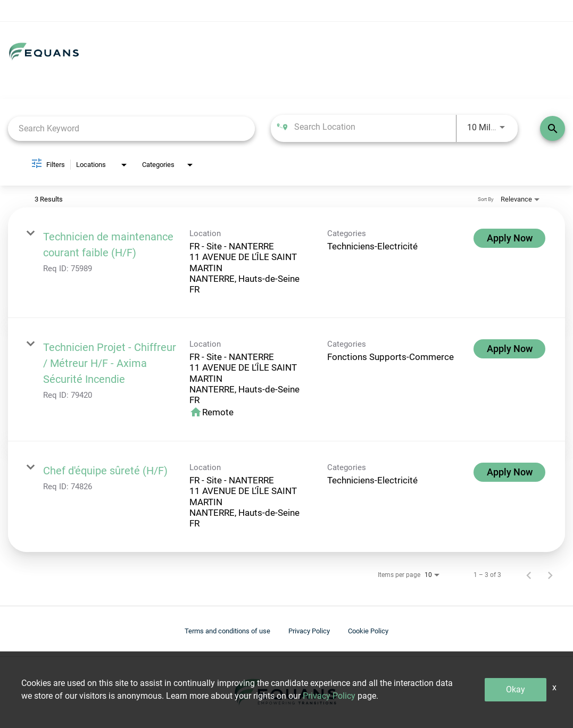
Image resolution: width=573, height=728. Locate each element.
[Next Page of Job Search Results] (550, 575)
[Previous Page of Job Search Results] (529, 575)
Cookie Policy (368, 631)
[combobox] (131, 128)
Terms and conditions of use (227, 631)
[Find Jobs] (553, 128)
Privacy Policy (309, 631)
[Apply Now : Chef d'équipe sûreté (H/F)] (509, 472)
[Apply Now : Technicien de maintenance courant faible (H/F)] (509, 238)
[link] (286, 263)
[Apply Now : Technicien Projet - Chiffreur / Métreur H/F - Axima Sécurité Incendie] (509, 349)
